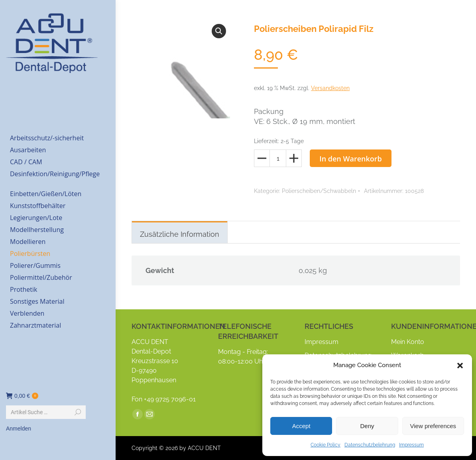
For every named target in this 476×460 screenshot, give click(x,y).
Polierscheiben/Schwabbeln (319, 191)
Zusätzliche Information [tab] (180, 234)
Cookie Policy (326, 445)
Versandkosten (330, 88)
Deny (367, 426)
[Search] (46, 412)
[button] (460, 366)
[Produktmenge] (278, 158)
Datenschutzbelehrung (370, 445)
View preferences (433, 426)
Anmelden (19, 429)
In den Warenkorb (351, 159)
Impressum (411, 445)
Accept (301, 426)
